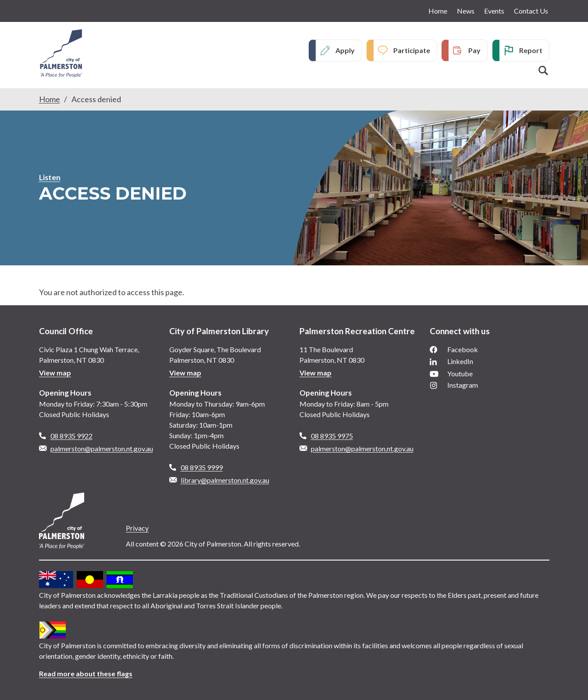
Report (531, 50)
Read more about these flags (86, 673)
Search (543, 71)
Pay (474, 50)
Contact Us (531, 11)
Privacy (137, 528)
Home (438, 11)
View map (55, 373)
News (466, 11)
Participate (412, 50)
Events (494, 11)
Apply (345, 50)
